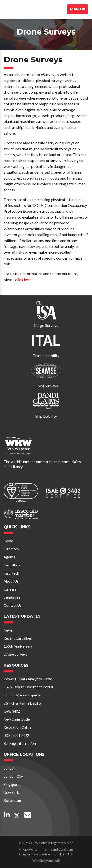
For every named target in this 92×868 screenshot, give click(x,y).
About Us (11, 581)
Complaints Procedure (34, 854)
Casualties (12, 565)
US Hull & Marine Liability (23, 703)
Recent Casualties (18, 638)
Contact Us (13, 605)
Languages (12, 597)
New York (11, 792)
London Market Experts (22, 695)
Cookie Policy (64, 854)
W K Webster (21, 9)
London (10, 768)
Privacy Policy (28, 849)
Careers (10, 589)
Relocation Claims (18, 727)
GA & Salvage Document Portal (28, 687)
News (8, 630)
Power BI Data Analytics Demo (28, 679)
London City (13, 776)
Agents (9, 557)
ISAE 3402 (12, 711)
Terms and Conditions (58, 849)
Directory (11, 549)
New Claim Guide (17, 719)
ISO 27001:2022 (16, 735)
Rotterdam (12, 801)
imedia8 (54, 861)
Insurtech (11, 573)
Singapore (12, 784)
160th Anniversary (18, 646)
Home (8, 541)
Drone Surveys (15, 654)
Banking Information (20, 743)
